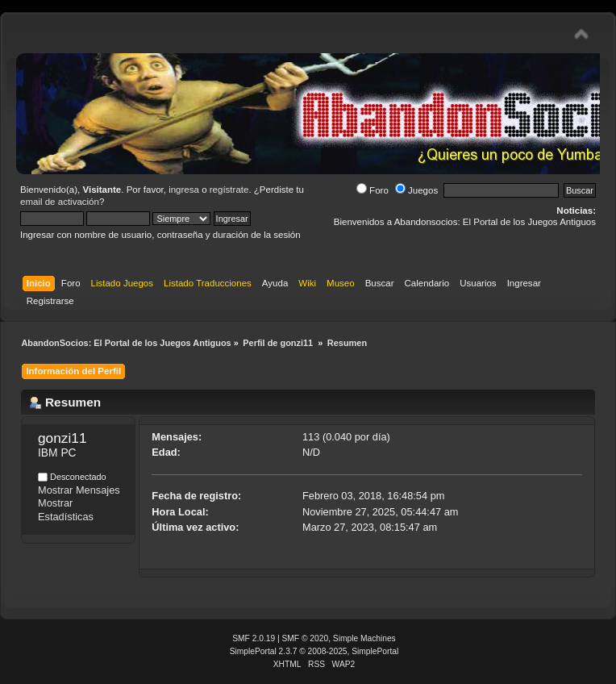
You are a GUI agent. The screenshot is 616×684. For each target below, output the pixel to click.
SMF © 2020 (306, 638)
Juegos (416, 190)
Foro (373, 190)
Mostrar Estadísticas (66, 510)
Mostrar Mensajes (79, 490)
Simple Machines (364, 638)
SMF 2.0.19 (254, 638)
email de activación (60, 202)
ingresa (184, 190)
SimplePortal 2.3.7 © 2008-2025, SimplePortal (314, 651)
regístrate (229, 190)
